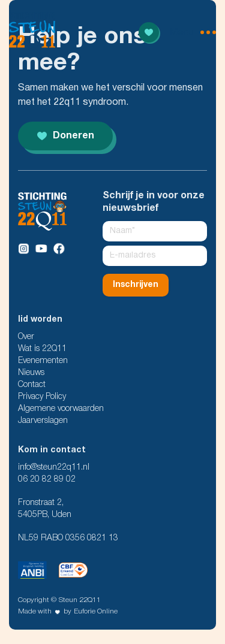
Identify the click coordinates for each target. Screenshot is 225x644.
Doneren (66, 136)
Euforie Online (96, 611)
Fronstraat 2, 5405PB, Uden (45, 509)
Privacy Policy (42, 397)
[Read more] (149, 32)
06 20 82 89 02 (47, 480)
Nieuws (31, 373)
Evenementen (43, 361)
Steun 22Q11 (80, 600)
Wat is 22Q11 (42, 349)
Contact (32, 385)
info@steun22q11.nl (54, 468)
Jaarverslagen (43, 421)
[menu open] (193, 32)
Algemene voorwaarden (61, 409)
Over (26, 337)
